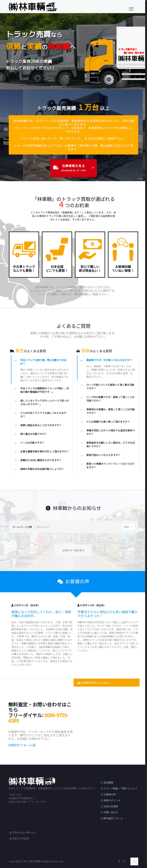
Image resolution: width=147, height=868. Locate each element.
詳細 (128, 526)
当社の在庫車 (111, 805)
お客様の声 (110, 793)
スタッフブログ (21, 837)
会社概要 (108, 781)
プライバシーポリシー (24, 831)
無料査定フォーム (113, 817)
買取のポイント (112, 799)
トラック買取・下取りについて (121, 787)
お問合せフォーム (20, 744)
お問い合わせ (111, 811)
